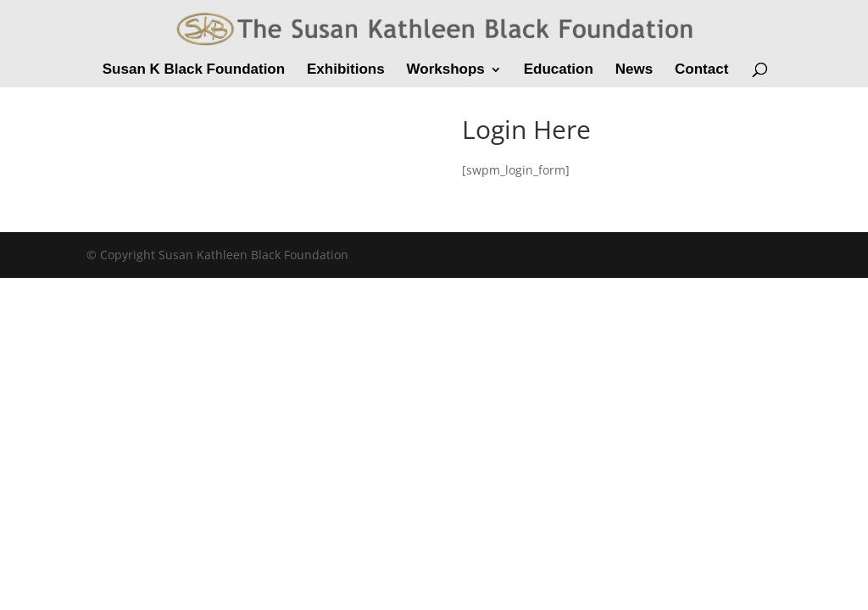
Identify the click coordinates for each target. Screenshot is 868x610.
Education (559, 70)
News (634, 70)
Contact (701, 70)
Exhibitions (346, 70)
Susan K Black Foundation (194, 70)
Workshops (446, 70)
